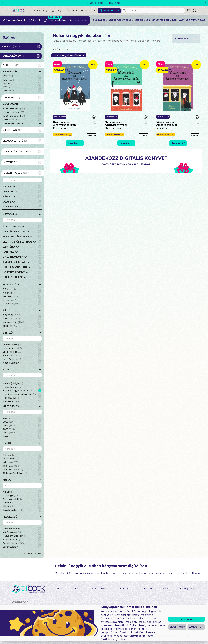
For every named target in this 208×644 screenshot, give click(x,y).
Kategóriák (128, 20)
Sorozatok (157, 20)
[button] (63, 135)
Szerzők (139, 20)
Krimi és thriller (60, 117)
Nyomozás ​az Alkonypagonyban (64, 123)
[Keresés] (124, 11)
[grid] (22, 81)
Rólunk (37, 10)
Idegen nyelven (172, 20)
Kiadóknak (73, 10)
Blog (45, 10)
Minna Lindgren (61, 128)
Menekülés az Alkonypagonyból (116, 123)
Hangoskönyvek (113, 20)
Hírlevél (84, 10)
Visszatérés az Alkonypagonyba (167, 123)
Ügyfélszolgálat (58, 10)
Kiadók (147, 20)
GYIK (93, 10)
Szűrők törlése (32, 554)
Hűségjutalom (112, 10)
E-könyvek (98, 20)
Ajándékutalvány (190, 20)
